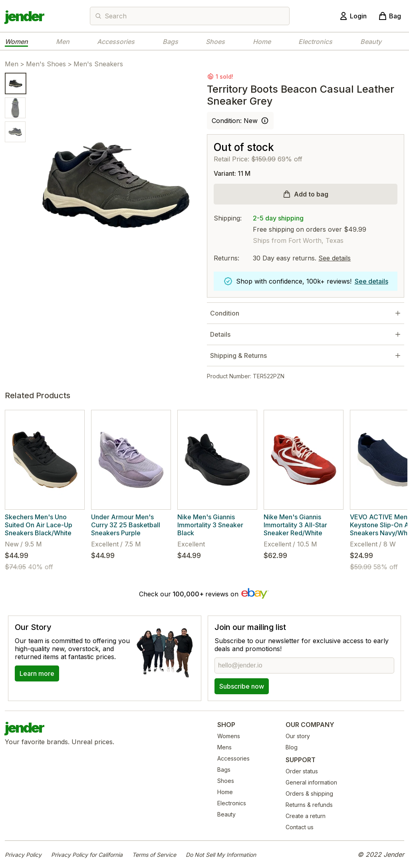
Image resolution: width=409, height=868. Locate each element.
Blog (292, 747)
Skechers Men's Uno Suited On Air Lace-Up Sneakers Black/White (39, 525)
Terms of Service (154, 855)
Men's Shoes (46, 64)
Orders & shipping (309, 794)
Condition (225, 313)
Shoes (215, 42)
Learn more (37, 673)
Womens (229, 736)
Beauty (371, 42)
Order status (302, 771)
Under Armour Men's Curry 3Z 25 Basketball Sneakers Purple (126, 525)
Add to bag (311, 194)
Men (63, 42)
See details (335, 258)
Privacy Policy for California (87, 855)
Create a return (306, 816)
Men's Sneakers (98, 64)
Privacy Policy (23, 855)
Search (116, 16)
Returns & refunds (309, 805)
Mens (224, 747)
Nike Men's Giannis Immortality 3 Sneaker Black (210, 525)
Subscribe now (242, 686)
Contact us (300, 827)
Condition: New (235, 121)
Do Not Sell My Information (221, 855)
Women (16, 42)
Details (220, 334)
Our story (298, 736)
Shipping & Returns (238, 356)
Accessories (116, 42)
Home (262, 42)
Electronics (315, 42)
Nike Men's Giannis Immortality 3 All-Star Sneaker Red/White (295, 525)
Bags (170, 42)
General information (311, 782)
